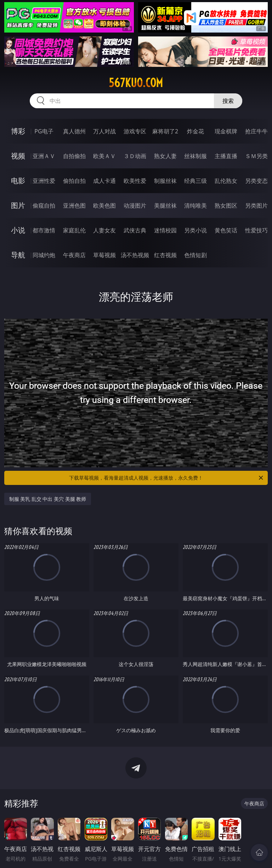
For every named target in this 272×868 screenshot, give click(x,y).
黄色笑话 (226, 230)
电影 (18, 181)
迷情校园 (165, 230)
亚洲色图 (74, 206)
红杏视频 (165, 255)
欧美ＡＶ (104, 156)
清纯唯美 (195, 206)
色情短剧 (195, 255)
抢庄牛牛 (256, 131)
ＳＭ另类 (256, 156)
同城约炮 (44, 255)
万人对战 (104, 131)
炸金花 (195, 131)
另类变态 (256, 181)
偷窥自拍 (44, 206)
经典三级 (195, 181)
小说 (18, 230)
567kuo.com (136, 83)
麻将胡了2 (165, 131)
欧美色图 (104, 206)
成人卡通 (104, 181)
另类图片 (256, 206)
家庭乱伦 (74, 230)
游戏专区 (135, 131)
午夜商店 (74, 255)
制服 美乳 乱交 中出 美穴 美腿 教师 (48, 499)
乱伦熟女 (226, 181)
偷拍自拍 (74, 181)
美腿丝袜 (165, 206)
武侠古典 (135, 230)
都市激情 (44, 230)
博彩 (18, 131)
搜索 (228, 101)
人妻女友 (104, 230)
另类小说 (195, 230)
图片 (18, 205)
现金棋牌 (226, 131)
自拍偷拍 (74, 156)
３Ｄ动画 (135, 156)
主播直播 (226, 156)
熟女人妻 (165, 156)
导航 (18, 255)
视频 (18, 156)
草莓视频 (104, 255)
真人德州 (74, 131)
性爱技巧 (256, 230)
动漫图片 (135, 206)
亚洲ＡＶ (44, 156)
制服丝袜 (165, 181)
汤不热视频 (135, 255)
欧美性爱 (135, 181)
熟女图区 (226, 206)
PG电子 (44, 131)
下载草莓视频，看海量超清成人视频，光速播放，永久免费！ (167, 478)
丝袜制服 (195, 156)
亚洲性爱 (44, 181)
